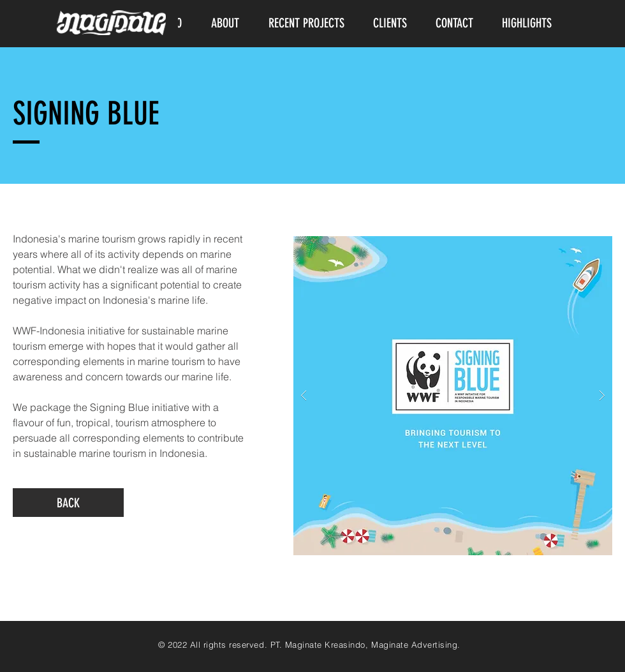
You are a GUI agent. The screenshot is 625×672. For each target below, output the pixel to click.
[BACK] (68, 503)
